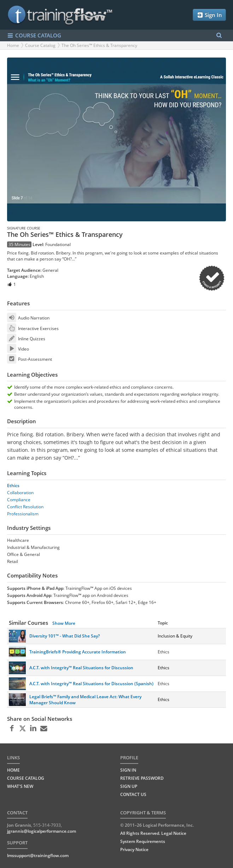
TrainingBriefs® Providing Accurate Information (78, 652)
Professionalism (23, 514)
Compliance (19, 500)
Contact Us (133, 794)
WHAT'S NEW (20, 786)
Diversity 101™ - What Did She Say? (65, 636)
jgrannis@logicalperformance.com (42, 831)
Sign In (209, 15)
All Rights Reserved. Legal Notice (153, 833)
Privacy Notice (134, 849)
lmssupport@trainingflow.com (38, 855)
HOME (13, 770)
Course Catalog (40, 45)
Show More (64, 623)
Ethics (13, 486)
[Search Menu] (219, 35)
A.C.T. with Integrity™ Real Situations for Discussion (81, 668)
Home (13, 45)
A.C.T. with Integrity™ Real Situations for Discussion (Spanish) (91, 684)
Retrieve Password (142, 778)
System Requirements (143, 841)
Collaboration (20, 493)
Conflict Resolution (25, 507)
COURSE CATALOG (34, 35)
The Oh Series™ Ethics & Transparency (99, 45)
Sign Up (129, 786)
